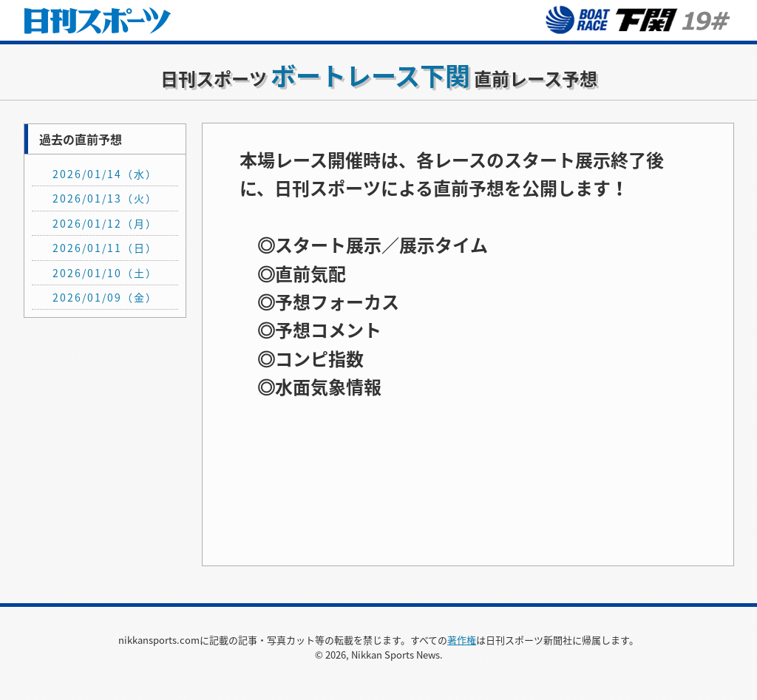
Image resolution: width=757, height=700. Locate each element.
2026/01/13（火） (105, 198)
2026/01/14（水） (105, 174)
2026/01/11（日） (105, 248)
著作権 (462, 640)
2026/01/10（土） (105, 273)
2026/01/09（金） (105, 297)
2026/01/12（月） (105, 223)
